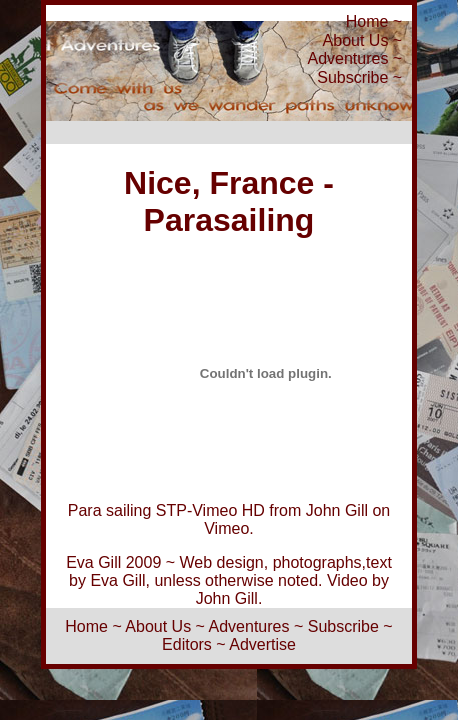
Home (367, 21)
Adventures (347, 58)
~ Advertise (256, 644)
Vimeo (226, 528)
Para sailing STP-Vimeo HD (166, 510)
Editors (187, 644)
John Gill (337, 510)
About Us (356, 40)
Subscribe (352, 77)
